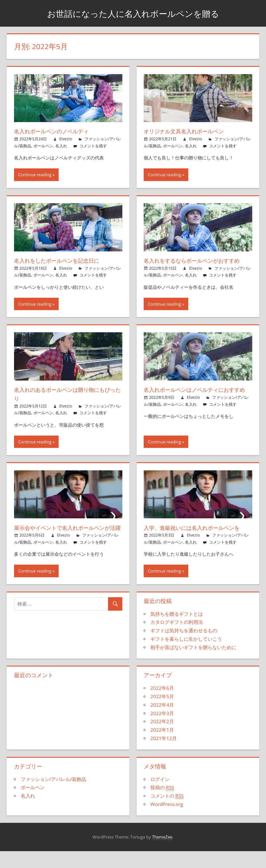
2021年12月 (164, 756)
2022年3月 (162, 730)
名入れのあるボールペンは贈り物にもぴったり (68, 403)
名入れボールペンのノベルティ (59, 131)
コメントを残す (93, 146)
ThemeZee (162, 854)
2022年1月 (162, 747)
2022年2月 (162, 739)
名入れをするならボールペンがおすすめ (195, 265)
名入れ (61, 146)
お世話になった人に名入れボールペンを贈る (133, 13)
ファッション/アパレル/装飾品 (53, 796)
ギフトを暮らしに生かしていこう (186, 656)
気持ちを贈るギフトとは (177, 631)
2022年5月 (162, 714)
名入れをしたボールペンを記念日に (65, 260)
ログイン (160, 796)
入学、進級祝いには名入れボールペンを (197, 540)
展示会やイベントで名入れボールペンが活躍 (68, 540)
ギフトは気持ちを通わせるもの (184, 648)
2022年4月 (162, 722)
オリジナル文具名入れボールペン (191, 131)
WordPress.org (167, 822)
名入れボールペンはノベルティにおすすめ (195, 403)
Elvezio (66, 139)
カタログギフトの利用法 (177, 639)
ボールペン (43, 146)
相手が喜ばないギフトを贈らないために (193, 664)
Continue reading (35, 175)
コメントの (167, 813)
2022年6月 (162, 705)
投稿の (162, 805)
